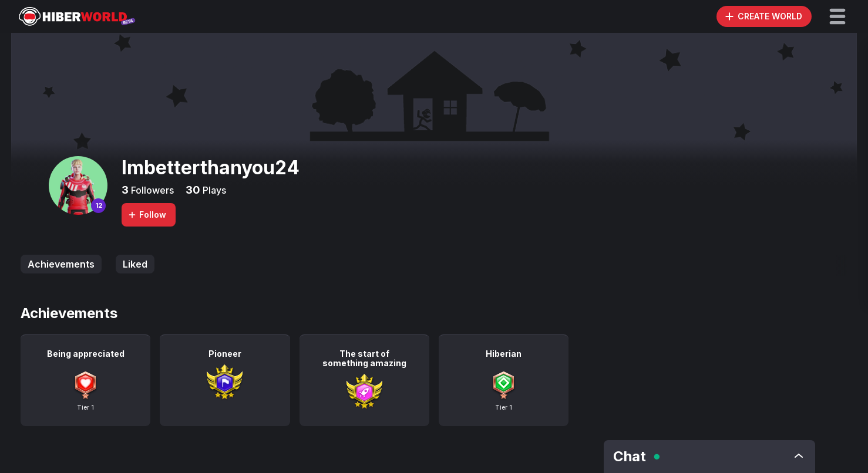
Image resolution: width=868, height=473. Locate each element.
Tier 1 (85, 407)
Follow (147, 214)
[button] (837, 16)
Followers (151, 190)
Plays (213, 190)
